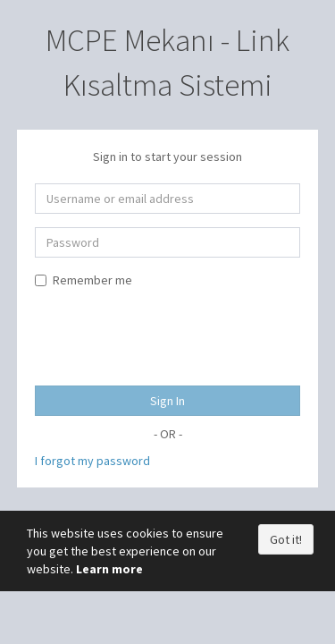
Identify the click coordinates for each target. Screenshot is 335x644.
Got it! (286, 539)
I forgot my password (92, 461)
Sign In (167, 401)
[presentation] (171, 333)
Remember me (84, 280)
